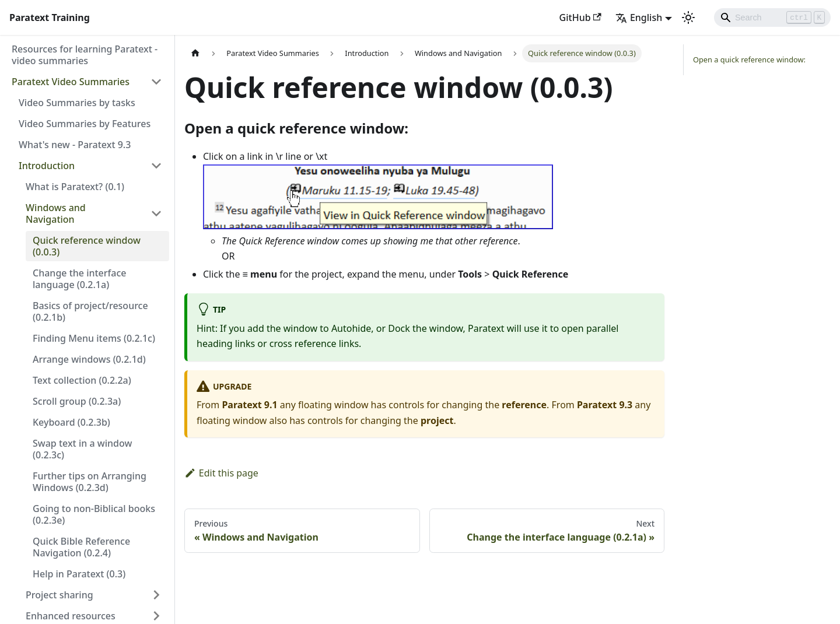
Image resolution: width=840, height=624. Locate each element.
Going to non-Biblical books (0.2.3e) (94, 514)
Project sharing (60, 595)
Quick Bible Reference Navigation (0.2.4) (81, 547)
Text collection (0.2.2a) (82, 380)
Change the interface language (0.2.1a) (79, 279)
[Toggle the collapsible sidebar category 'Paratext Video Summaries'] (156, 82)
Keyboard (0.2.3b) (71, 422)
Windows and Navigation (56, 213)
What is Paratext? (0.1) (75, 187)
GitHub (580, 17)
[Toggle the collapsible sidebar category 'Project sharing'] (156, 595)
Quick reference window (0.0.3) (87, 246)
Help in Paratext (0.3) (79, 574)
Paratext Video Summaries (71, 82)
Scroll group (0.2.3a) (77, 401)
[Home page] (195, 53)
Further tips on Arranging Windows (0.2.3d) (90, 482)
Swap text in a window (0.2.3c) (82, 449)
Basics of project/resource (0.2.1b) (90, 311)
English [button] (639, 17)
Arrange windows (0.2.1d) (89, 359)
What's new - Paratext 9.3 (75, 145)
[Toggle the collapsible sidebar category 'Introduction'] (156, 166)
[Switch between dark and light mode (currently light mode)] (688, 17)
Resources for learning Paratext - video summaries (85, 55)
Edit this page (221, 473)
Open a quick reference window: (749, 59)
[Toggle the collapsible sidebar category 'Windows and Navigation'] (156, 213)
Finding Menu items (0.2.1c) (94, 338)
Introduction (47, 166)
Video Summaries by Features (85, 124)
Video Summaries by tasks (77, 103)
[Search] (772, 17)
